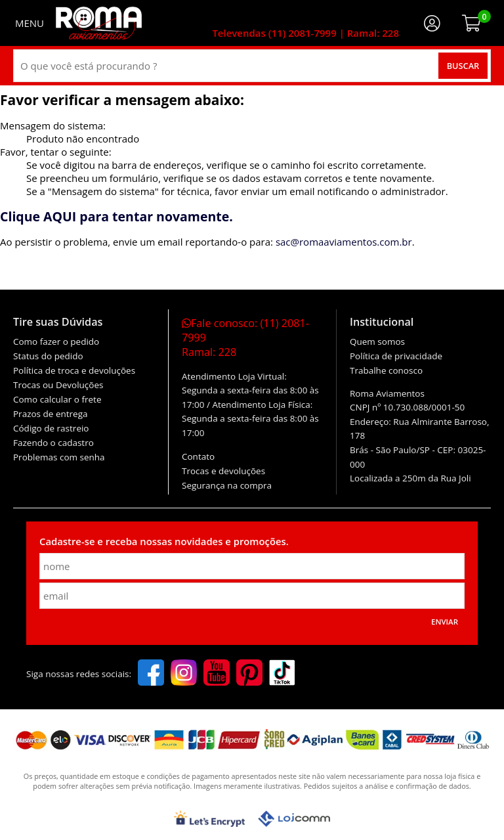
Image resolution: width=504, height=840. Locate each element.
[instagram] (184, 674)
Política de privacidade (396, 356)
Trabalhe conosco (386, 370)
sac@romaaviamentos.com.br (344, 242)
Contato (198, 456)
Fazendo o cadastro (53, 443)
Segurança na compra (227, 485)
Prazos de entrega (50, 414)
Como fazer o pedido (56, 342)
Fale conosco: (245, 338)
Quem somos (377, 342)
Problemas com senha (59, 457)
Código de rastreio (51, 428)
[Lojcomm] (294, 819)
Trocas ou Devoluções (58, 385)
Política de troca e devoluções (74, 370)
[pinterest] (249, 674)
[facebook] (151, 674)
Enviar (445, 622)
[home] (99, 23)
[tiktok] (282, 674)
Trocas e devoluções (223, 471)
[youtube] (217, 674)
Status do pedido (48, 356)
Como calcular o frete (57, 399)
